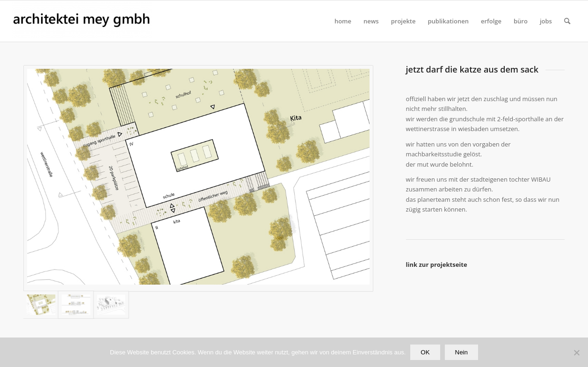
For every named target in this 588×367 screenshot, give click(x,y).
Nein (461, 352)
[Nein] (576, 352)
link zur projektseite (437, 264)
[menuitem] (343, 21)
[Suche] (567, 21)
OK (425, 352)
